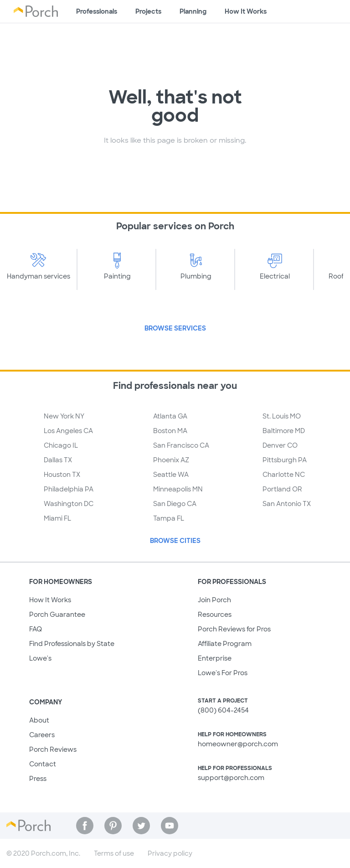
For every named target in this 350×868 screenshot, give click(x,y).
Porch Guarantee (57, 615)
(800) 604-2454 (223, 710)
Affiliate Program (225, 644)
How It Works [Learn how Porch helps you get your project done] (246, 11)
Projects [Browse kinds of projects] (148, 11)
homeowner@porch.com (238, 744)
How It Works (50, 600)
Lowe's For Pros (223, 673)
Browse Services (175, 328)
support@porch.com (231, 778)
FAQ (36, 629)
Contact (43, 764)
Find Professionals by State (72, 644)
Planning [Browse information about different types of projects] (193, 11)
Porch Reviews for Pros (234, 629)
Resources (215, 615)
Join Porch (214, 600)
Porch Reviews (53, 749)
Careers (42, 735)
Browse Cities (175, 541)
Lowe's (40, 658)
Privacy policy (170, 853)
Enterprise (215, 658)
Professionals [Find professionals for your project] (97, 11)
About (39, 720)
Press (38, 779)
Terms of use (114, 853)
